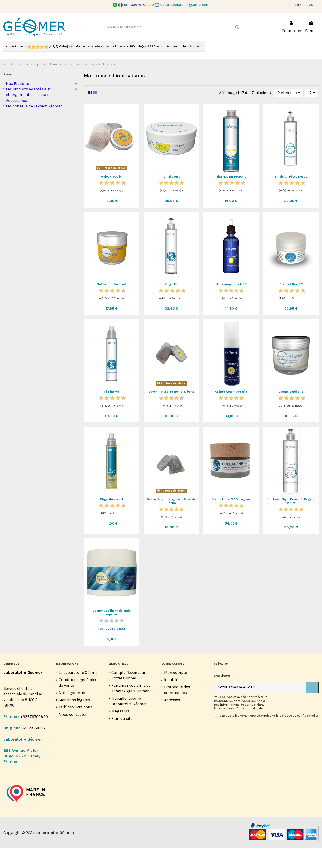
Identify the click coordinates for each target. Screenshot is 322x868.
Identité (171, 699)
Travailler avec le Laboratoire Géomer (129, 721)
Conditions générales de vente (78, 702)
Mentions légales (74, 720)
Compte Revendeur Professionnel (128, 695)
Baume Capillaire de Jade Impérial (112, 632)
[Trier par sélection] (289, 113)
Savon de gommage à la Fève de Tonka (171, 521)
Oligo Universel (111, 519)
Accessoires (17, 120)
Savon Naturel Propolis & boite (171, 411)
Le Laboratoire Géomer (79, 692)
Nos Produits (18, 103)
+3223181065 (34, 748)
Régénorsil (111, 411)
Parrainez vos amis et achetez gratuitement (131, 708)
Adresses (172, 720)
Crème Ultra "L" (291, 304)
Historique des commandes (177, 709)
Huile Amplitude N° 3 (231, 304)
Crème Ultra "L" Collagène (231, 519)
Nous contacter (73, 734)
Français (307, 5)
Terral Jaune (171, 196)
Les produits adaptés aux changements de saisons (29, 112)
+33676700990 (34, 736)
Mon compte (176, 692)
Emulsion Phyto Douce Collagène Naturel (291, 521)
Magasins (120, 731)
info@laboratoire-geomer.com (182, 5)
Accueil (9, 94)
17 (312, 112)
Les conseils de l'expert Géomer (34, 126)
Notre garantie (72, 712)
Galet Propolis (111, 196)
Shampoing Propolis (231, 196)
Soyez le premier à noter (112, 648)
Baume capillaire (291, 411)
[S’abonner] (312, 707)
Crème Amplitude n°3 (231, 411)
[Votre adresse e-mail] (260, 707)
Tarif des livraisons (76, 727)
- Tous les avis (104, 46)
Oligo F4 (171, 304)
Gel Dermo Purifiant (111, 304)
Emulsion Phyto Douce (291, 196)
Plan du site (122, 738)
